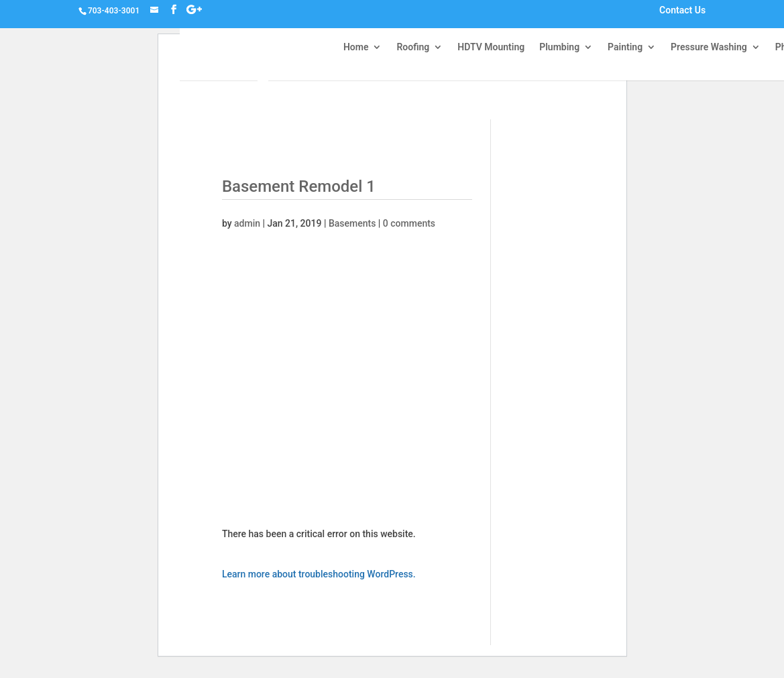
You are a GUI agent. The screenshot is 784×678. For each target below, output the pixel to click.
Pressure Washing (709, 47)
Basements (352, 223)
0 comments (409, 223)
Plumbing (559, 47)
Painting (625, 47)
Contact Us (682, 11)
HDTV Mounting (491, 47)
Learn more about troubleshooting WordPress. (319, 574)
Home (356, 47)
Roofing (413, 47)
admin (247, 223)
